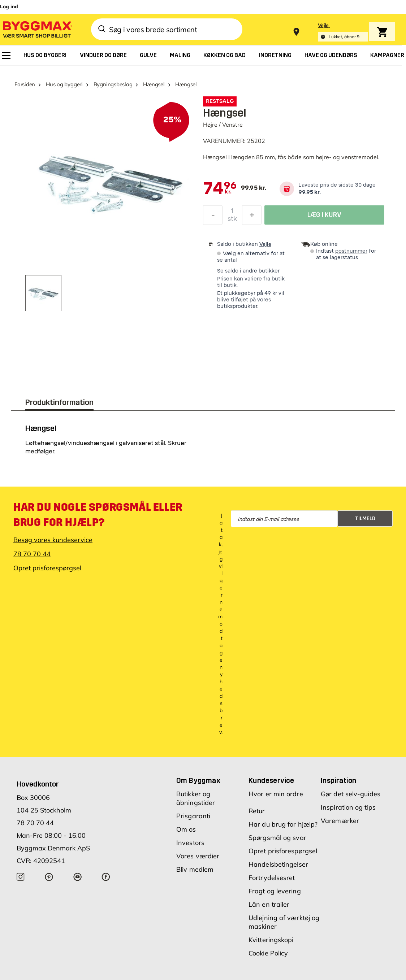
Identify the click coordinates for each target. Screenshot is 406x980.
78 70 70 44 (32, 554)
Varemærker (340, 821)
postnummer (351, 251)
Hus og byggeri (64, 84)
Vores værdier (198, 856)
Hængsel (154, 84)
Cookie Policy (268, 953)
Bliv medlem (195, 869)
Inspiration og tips (348, 807)
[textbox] (220, 189)
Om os (186, 829)
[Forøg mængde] (252, 217)
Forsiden (25, 84)
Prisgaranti (193, 816)
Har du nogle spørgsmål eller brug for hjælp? (98, 515)
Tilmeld (365, 519)
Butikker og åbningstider (196, 798)
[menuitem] (6, 56)
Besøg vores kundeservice (53, 540)
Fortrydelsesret (272, 878)
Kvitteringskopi (271, 940)
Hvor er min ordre (276, 794)
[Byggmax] (37, 29)
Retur (257, 811)
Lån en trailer (269, 904)
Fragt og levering (275, 891)
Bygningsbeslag (113, 84)
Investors (190, 843)
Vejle (265, 244)
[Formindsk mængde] (213, 217)
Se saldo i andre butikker (248, 271)
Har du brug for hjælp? (283, 824)
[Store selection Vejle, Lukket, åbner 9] (343, 32)
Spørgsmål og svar (277, 838)
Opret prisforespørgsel (47, 568)
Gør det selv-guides (351, 794)
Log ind (9, 6)
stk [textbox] (232, 221)
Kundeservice (271, 780)
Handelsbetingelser (278, 864)
